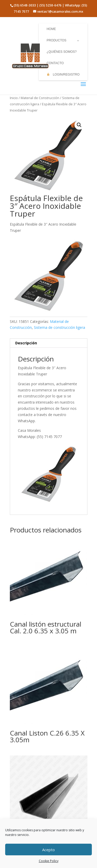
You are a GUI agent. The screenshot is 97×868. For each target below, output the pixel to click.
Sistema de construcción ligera (59, 327)
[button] (79, 125)
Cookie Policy (49, 861)
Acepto (48, 850)
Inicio (14, 98)
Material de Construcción (40, 98)
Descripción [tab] (26, 343)
